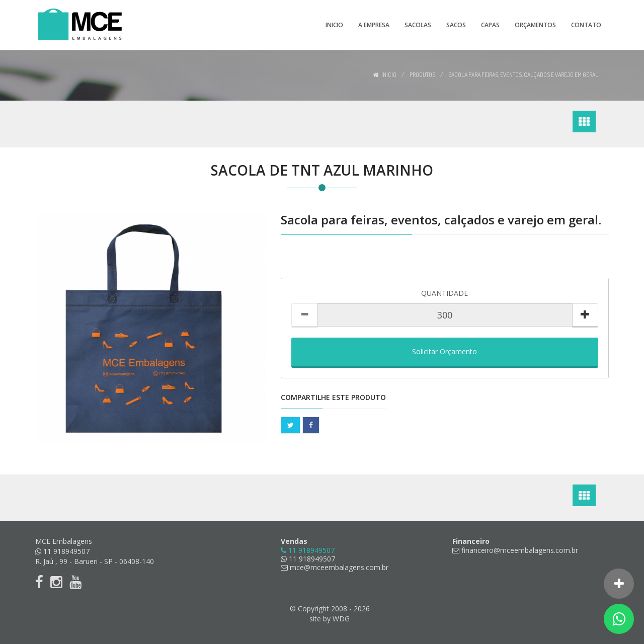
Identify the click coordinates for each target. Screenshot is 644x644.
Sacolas (418, 25)
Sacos (456, 25)
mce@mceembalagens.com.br (335, 567)
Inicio (334, 25)
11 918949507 (308, 559)
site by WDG (330, 619)
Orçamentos (535, 25)
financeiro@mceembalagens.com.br (515, 550)
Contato (586, 25)
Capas (490, 25)
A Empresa (374, 25)
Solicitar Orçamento (445, 351)
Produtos (422, 75)
